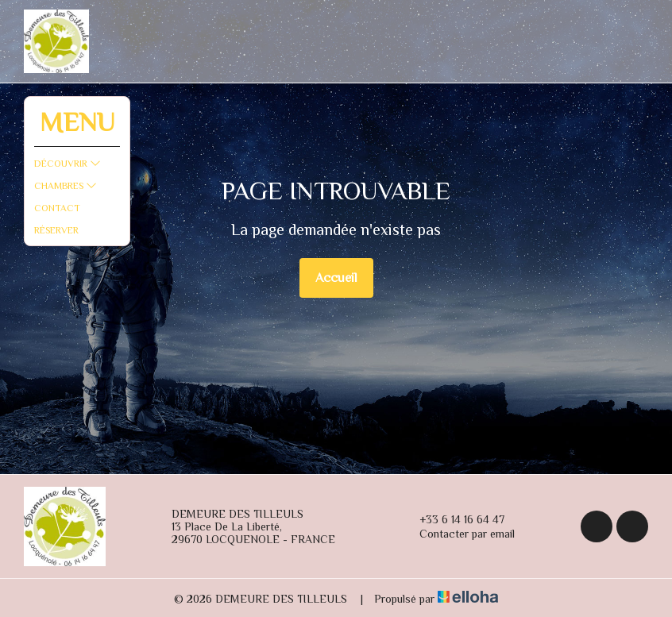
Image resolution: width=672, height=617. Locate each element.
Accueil (336, 278)
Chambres (66, 186)
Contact (57, 208)
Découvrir (68, 164)
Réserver (56, 230)
